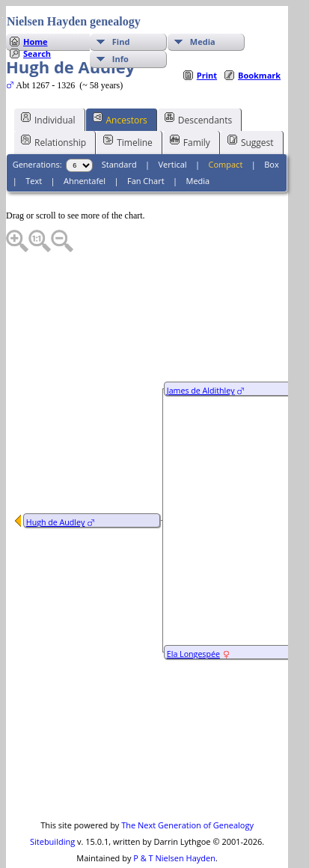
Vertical (173, 134)
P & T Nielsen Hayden (174, 828)
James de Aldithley (201, 361)
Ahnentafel (85, 151)
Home (36, 12)
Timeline (128, 111)
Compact (226, 134)
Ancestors (120, 89)
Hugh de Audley (56, 492)
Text (34, 151)
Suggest (251, 111)
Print (207, 45)
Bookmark (259, 45)
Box (271, 134)
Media (203, 12)
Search (37, 24)
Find (121, 12)
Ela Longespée (193, 624)
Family (190, 111)
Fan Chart (146, 151)
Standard (119, 134)
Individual (48, 89)
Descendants (198, 89)
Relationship (53, 111)
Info (120, 29)
